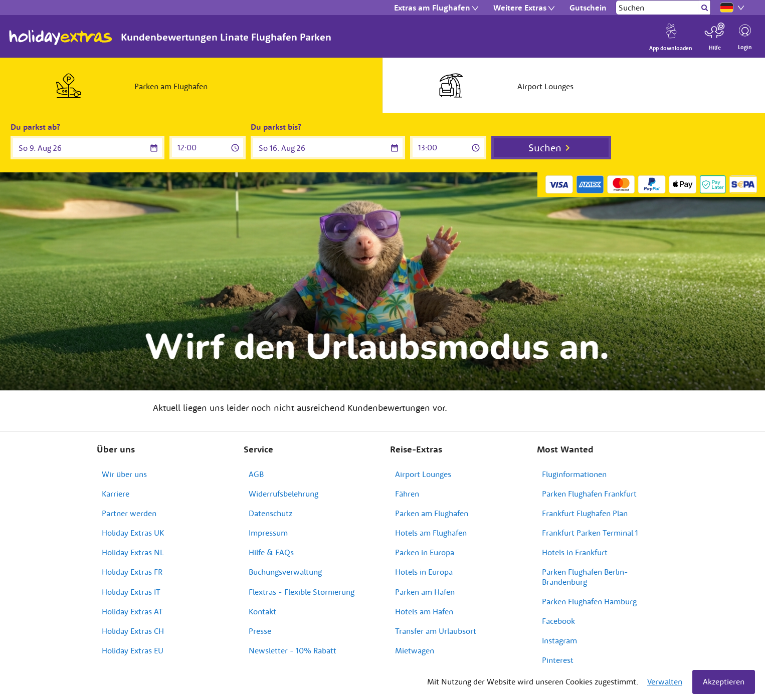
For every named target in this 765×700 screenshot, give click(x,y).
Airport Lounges (423, 474)
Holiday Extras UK (133, 533)
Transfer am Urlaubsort (436, 631)
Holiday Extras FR (132, 572)
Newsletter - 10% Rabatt (293, 650)
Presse (260, 631)
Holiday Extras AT (132, 611)
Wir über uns (124, 474)
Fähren (407, 494)
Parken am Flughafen (432, 513)
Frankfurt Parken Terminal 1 (590, 533)
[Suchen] (657, 8)
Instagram (559, 640)
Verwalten (665, 681)
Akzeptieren (724, 681)
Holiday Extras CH (133, 631)
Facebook (558, 621)
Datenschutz (270, 513)
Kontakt (262, 611)
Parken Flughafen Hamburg (589, 601)
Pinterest (558, 660)
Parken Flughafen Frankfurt (589, 494)
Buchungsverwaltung (285, 572)
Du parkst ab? (35, 127)
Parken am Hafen (425, 592)
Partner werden (129, 513)
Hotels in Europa (424, 572)
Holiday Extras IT (131, 592)
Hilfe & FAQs (271, 552)
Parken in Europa (425, 552)
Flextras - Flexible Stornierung (302, 592)
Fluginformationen (574, 474)
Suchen (545, 148)
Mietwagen (415, 650)
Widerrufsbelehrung (283, 494)
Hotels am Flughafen (431, 533)
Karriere (116, 494)
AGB (256, 474)
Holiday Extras (61, 38)
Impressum (268, 533)
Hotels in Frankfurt (575, 552)
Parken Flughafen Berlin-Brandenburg (585, 576)
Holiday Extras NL (133, 552)
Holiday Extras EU (133, 650)
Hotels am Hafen (424, 611)
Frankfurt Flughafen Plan (585, 513)
